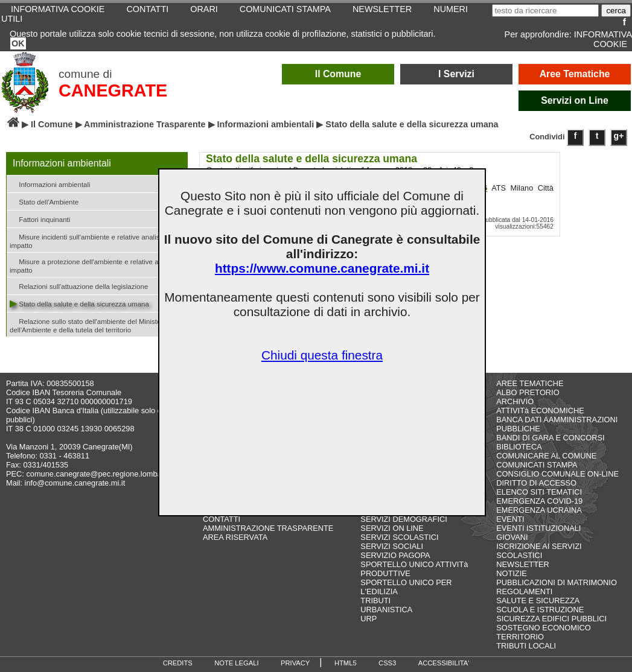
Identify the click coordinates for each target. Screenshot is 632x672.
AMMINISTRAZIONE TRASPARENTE (268, 528)
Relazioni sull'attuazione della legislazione (79, 286)
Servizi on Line (575, 100)
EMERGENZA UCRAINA (539, 510)
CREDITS (178, 663)
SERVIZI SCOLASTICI (399, 537)
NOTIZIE (511, 573)
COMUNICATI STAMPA (537, 465)
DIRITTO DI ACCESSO (536, 483)
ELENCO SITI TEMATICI (539, 492)
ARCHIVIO (515, 401)
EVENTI (510, 519)
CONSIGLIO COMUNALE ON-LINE (557, 474)
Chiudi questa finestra (322, 355)
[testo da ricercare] (545, 11)
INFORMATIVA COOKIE (603, 39)
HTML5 (346, 663)
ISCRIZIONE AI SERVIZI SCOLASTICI (539, 551)
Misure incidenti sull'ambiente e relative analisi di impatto (89, 240)
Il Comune (338, 74)
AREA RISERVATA (235, 537)
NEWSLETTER (522, 564)
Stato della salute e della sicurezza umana (79, 303)
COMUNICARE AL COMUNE (546, 456)
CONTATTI (222, 519)
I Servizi (456, 74)
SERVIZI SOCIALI (392, 546)
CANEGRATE (113, 90)
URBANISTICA (386, 610)
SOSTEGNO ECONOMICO (543, 628)
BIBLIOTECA (519, 447)
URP (369, 619)
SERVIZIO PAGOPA (395, 555)
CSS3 (387, 663)
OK (18, 43)
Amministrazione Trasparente (145, 124)
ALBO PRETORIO (528, 392)
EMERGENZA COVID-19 (539, 501)
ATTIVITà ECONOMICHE (540, 410)
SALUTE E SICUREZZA (538, 601)
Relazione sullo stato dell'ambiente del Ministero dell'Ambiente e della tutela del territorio (88, 325)
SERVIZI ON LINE (392, 528)
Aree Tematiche (575, 74)
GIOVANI (512, 537)
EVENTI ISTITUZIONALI (538, 528)
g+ (619, 136)
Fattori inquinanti (40, 219)
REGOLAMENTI (524, 591)
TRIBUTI (375, 601)
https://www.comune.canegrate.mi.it (322, 268)
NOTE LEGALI (236, 663)
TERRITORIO (520, 637)
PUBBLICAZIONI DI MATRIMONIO (557, 582)
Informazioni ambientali (266, 124)
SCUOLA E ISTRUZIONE (540, 610)
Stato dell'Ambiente (44, 201)
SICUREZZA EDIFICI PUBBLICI (551, 619)
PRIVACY (295, 663)
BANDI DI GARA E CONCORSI (550, 438)
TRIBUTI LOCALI (526, 646)
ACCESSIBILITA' (444, 663)
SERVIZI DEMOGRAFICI (404, 519)
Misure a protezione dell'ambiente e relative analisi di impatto (96, 265)
